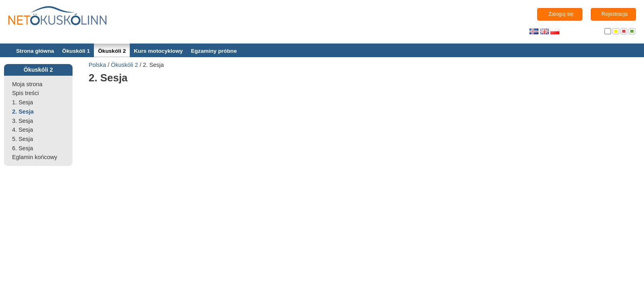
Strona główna (35, 51)
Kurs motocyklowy (158, 51)
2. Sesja (23, 112)
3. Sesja (23, 121)
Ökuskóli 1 (76, 51)
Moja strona (27, 84)
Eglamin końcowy (35, 157)
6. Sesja (23, 148)
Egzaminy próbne (214, 51)
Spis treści (25, 93)
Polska (97, 65)
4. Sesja (23, 130)
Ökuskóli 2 (112, 51)
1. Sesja (23, 102)
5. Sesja (23, 139)
